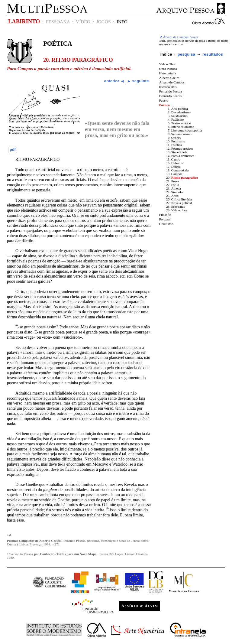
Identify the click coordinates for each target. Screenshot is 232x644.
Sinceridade (179, 152)
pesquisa (186, 54)
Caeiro (176, 159)
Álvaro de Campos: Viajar (179, 37)
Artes (175, 196)
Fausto (164, 100)
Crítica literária (182, 199)
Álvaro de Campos (172, 82)
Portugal (165, 219)
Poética (58, 44)
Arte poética (180, 109)
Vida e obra (179, 210)
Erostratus (178, 207)
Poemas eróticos (182, 148)
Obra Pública (168, 69)
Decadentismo (181, 112)
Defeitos (177, 163)
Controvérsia (180, 170)
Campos (177, 174)
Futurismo (178, 141)
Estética (177, 145)
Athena (176, 188)
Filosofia (165, 215)
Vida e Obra (167, 64)
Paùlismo (178, 119)
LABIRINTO (24, 21)
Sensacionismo (181, 134)
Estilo (175, 185)
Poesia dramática (183, 156)
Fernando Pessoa (171, 91)
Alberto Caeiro (169, 78)
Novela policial (182, 203)
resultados (213, 54)
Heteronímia (168, 73)
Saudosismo (179, 116)
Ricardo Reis (168, 87)
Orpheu (176, 138)
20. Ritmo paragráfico (78, 60)
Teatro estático (181, 123)
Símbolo (177, 192)
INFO (122, 22)
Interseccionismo (183, 127)
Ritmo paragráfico (185, 177)
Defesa (176, 167)
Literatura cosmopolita (187, 130)
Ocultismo (166, 224)
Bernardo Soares (170, 96)
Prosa (175, 181)
